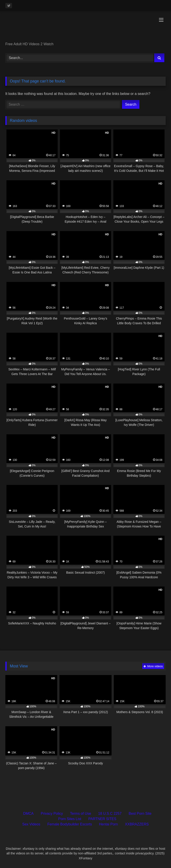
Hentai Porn (109, 824)
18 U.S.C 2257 (110, 814)
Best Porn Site (140, 814)
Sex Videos (31, 824)
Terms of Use (81, 814)
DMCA (28, 814)
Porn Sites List (70, 819)
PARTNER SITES (102, 819)
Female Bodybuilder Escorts (70, 824)
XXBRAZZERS (137, 824)
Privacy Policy (52, 814)
